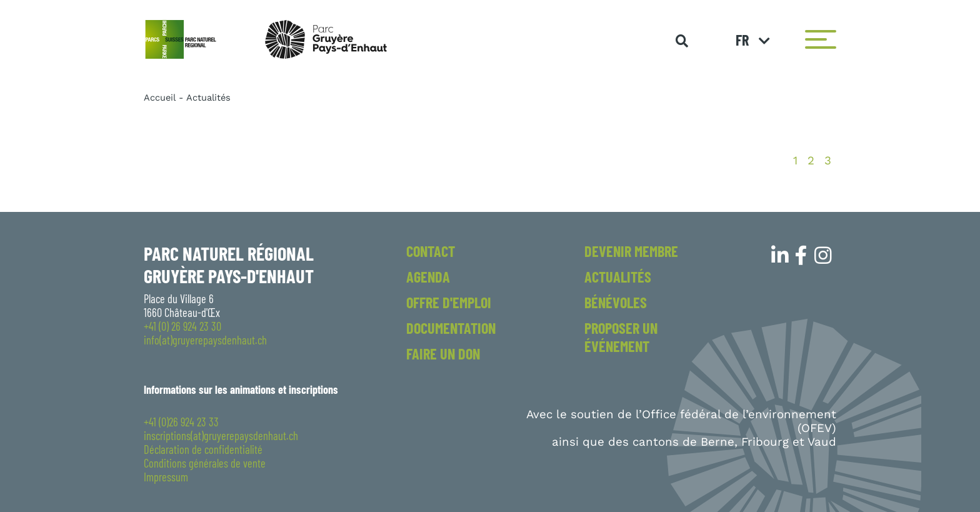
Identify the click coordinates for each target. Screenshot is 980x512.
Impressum (166, 477)
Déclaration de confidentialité (203, 449)
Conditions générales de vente (205, 463)
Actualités (618, 277)
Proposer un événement (621, 337)
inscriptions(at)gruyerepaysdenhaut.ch (221, 436)
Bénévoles (616, 302)
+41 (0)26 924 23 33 (181, 422)
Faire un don (443, 354)
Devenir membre (631, 251)
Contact (431, 251)
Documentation (451, 328)
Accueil (160, 98)
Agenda (428, 277)
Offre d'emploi (449, 302)
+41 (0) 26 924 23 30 (182, 326)
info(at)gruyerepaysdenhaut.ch (205, 340)
